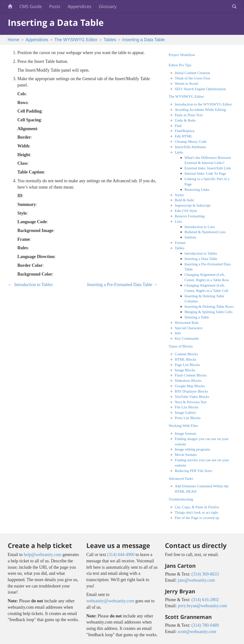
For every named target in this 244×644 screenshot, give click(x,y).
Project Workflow (182, 55)
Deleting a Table (197, 317)
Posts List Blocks (188, 418)
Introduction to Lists (200, 227)
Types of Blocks (181, 346)
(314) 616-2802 (205, 600)
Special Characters (189, 328)
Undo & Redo (185, 120)
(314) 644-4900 (121, 555)
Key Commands (187, 338)
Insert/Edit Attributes (190, 147)
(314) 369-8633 (205, 574)
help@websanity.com (43, 555)
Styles (179, 195)
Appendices (80, 6)
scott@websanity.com (197, 632)
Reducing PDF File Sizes (193, 471)
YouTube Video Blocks (192, 397)
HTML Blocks (185, 359)
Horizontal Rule (187, 322)
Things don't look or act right (196, 512)
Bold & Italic (185, 200)
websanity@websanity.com (110, 601)
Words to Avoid (186, 83)
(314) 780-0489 (205, 625)
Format (180, 243)
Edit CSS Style (186, 211)
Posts (55, 6)
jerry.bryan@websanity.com (202, 606)
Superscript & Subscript (193, 205)
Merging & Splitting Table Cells (208, 312)
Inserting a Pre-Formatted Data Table (122, 285)
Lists (178, 221)
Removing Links (197, 189)
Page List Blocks (187, 365)
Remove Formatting (190, 216)
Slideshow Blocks (188, 380)
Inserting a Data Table (144, 40)
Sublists (190, 237)
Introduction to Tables (30, 285)
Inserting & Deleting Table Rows (209, 306)
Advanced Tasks (181, 478)
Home (14, 40)
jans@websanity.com (196, 580)
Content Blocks (186, 354)
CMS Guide (31, 6)
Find (178, 126)
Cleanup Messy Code (191, 141)
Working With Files (183, 426)
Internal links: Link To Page (205, 173)
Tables (110, 40)
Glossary (108, 6)
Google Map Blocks (190, 386)
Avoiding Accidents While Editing (200, 110)
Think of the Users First (192, 78)
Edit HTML (184, 136)
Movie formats (186, 455)
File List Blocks (187, 407)
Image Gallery (185, 412)
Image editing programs (192, 449)
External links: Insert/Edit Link (208, 168)
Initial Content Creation (192, 73)
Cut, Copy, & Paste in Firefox (197, 507)
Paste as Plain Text (189, 115)
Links (179, 152)
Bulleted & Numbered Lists (205, 232)
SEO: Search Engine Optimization (200, 89)
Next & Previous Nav (191, 402)
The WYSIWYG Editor (76, 40)
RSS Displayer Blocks (191, 391)
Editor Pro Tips (180, 65)
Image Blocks (185, 370)
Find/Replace (185, 131)
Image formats (185, 433)
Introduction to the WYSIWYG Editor (203, 104)
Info (178, 333)
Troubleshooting (181, 499)
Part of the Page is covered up (197, 518)
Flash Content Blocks (191, 375)
